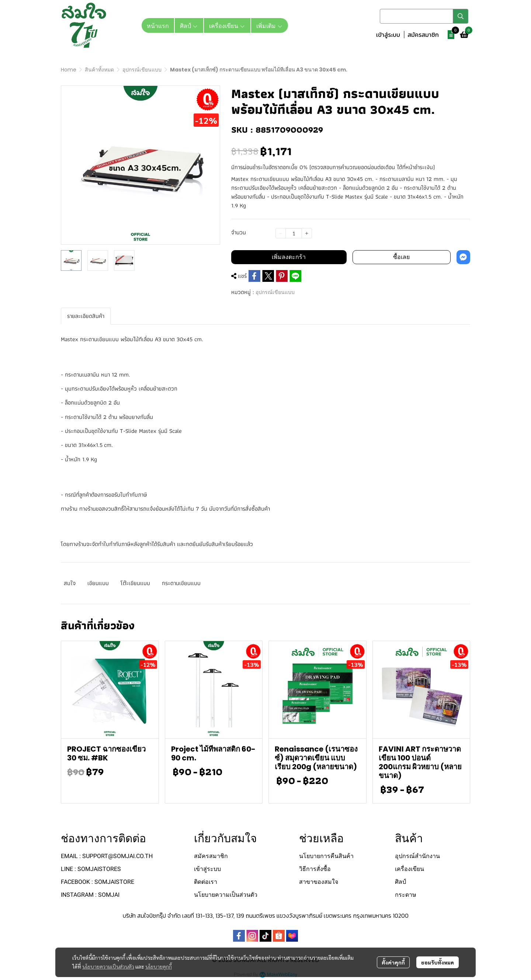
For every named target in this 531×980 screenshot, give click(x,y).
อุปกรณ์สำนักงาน (417, 856)
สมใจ (70, 583)
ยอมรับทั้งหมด (438, 962)
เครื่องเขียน (409, 869)
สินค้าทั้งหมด (99, 70)
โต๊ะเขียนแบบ (135, 583)
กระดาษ (406, 895)
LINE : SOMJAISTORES (91, 869)
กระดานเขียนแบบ (181, 583)
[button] (424, 16)
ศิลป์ (400, 882)
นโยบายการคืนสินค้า (326, 856)
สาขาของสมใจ (319, 882)
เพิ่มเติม (270, 25)
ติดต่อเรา (206, 882)
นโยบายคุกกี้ (159, 966)
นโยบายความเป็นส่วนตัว (108, 966)
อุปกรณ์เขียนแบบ (142, 70)
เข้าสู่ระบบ (388, 35)
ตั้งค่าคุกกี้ (393, 962)
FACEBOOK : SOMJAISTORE (98, 882)
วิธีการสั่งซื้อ (315, 869)
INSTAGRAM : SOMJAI (90, 895)
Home (69, 70)
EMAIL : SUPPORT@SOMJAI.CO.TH (107, 856)
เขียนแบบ (98, 583)
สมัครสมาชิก (423, 35)
